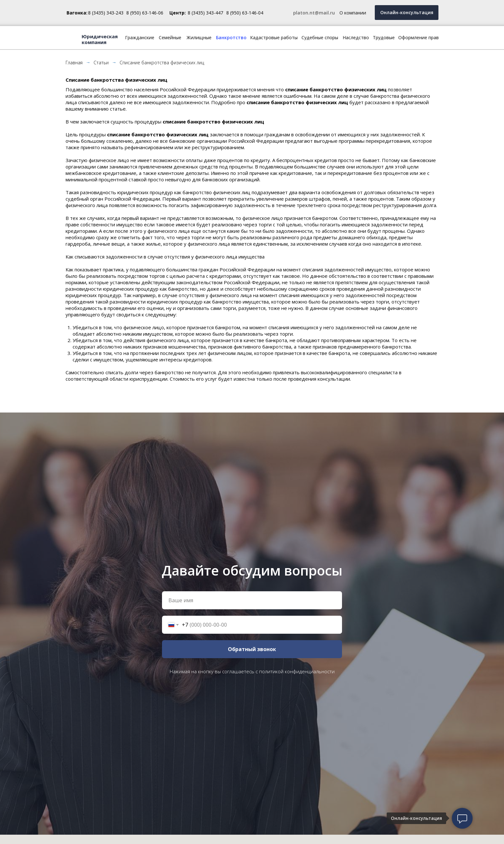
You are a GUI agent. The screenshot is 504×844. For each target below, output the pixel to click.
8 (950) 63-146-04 (245, 13)
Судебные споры (320, 37)
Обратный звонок (252, 649)
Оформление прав (419, 37)
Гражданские (140, 37)
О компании (353, 13)
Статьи (101, 63)
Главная (74, 63)
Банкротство (231, 37)
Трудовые (384, 37)
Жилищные (199, 37)
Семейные (170, 37)
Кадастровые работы (274, 37)
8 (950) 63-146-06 (145, 13)
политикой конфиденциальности (297, 671)
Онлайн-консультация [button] (407, 12)
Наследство (356, 37)
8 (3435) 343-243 (106, 13)
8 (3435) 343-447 (205, 13)
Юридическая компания (100, 39)
